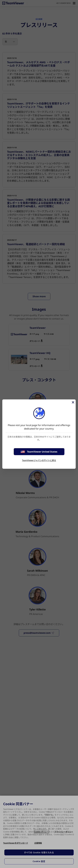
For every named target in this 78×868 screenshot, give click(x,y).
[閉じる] (73, 402)
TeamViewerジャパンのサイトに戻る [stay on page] (39, 460)
